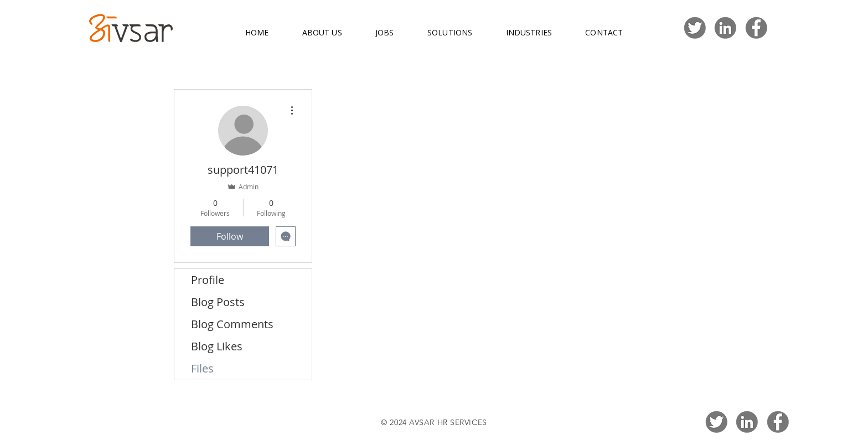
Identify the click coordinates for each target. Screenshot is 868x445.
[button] (322, 33)
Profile (208, 280)
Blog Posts (218, 302)
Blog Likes (217, 346)
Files (202, 368)
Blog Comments (232, 324)
